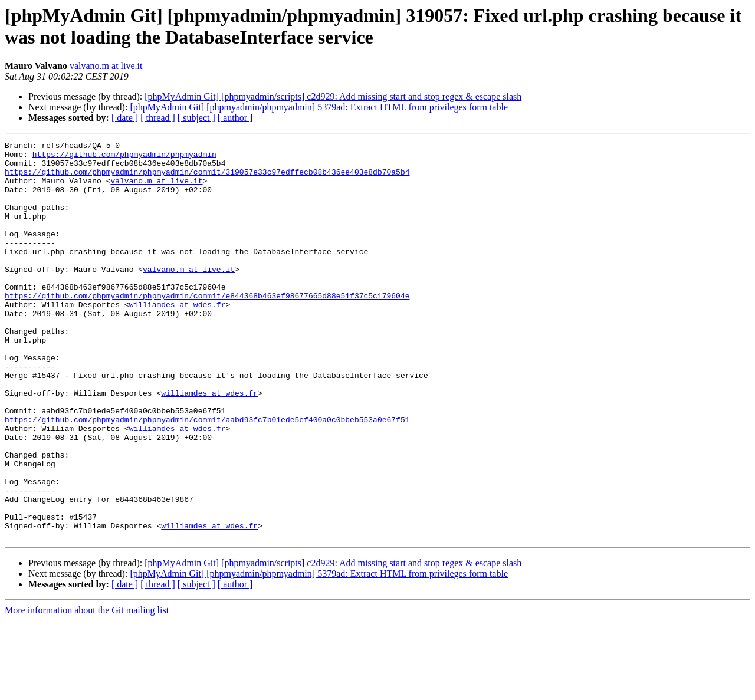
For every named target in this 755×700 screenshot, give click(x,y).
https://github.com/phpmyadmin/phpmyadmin (124, 157)
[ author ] (235, 118)
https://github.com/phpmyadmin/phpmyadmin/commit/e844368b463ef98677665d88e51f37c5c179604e (207, 327)
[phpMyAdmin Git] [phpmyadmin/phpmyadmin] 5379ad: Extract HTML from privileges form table (319, 107)
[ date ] (125, 118)
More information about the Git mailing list (87, 690)
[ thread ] (158, 118)
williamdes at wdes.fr (178, 338)
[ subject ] (196, 118)
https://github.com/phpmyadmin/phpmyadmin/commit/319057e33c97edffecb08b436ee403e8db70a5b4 (207, 179)
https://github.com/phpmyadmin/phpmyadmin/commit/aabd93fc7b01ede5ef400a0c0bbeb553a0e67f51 (207, 476)
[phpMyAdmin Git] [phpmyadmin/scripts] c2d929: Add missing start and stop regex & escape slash (333, 96)
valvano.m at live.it (106, 66)
